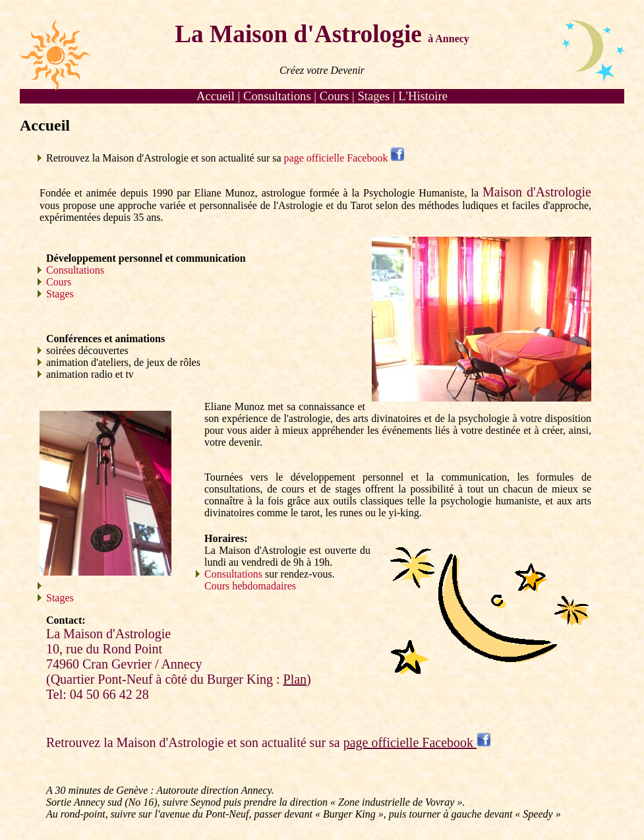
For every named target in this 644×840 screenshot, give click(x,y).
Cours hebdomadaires (250, 586)
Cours (335, 96)
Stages (373, 96)
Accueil (216, 96)
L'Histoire (423, 96)
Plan (295, 679)
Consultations (277, 96)
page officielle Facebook (345, 158)
